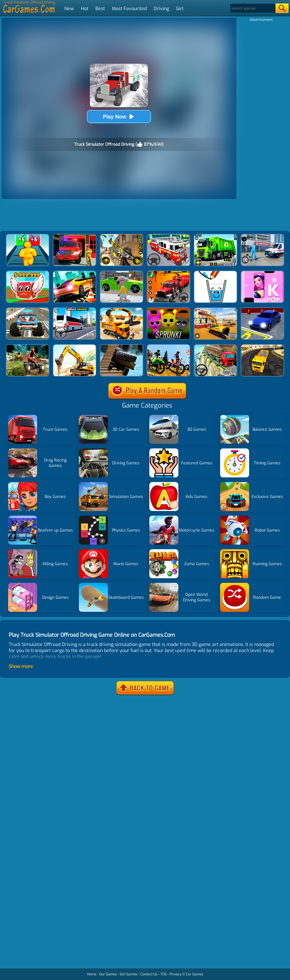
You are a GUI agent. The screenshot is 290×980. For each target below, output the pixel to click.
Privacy (175, 974)
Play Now (119, 117)
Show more (21, 666)
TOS (164, 974)
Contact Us (149, 974)
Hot (85, 9)
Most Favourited (129, 9)
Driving (161, 9)
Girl (180, 9)
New (69, 9)
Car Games (195, 974)
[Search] (252, 8)
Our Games (108, 974)
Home (92, 974)
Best (100, 9)
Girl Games (129, 974)
